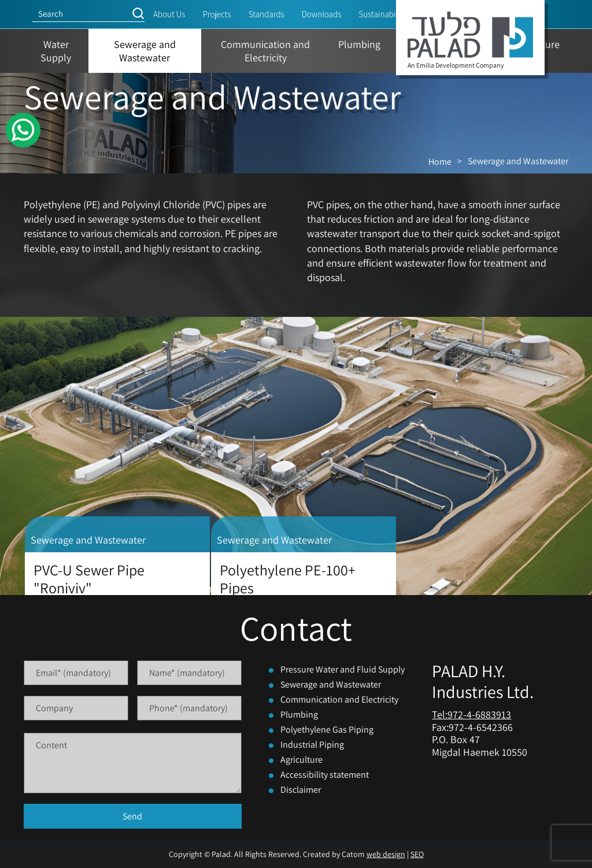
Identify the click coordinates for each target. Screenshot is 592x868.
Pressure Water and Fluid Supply (343, 669)
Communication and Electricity (339, 699)
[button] (138, 13)
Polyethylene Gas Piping (327, 730)
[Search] (82, 14)
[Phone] (189, 708)
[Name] (189, 673)
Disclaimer (301, 790)
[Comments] (133, 763)
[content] (133, 763)
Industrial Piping (312, 745)
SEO (417, 854)
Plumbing (299, 714)
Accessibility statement (325, 775)
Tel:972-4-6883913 (471, 714)
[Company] (76, 708)
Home (440, 162)
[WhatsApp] (23, 130)
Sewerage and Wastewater (331, 684)
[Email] (76, 673)
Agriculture (301, 760)
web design (386, 854)
